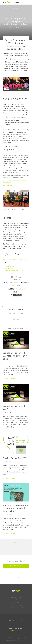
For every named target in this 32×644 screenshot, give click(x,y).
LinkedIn (10, 620)
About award (9, 268)
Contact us (16, 597)
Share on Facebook (18, 313)
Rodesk (15, 641)
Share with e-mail (22, 313)
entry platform (15, 139)
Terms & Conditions (16, 608)
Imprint (16, 602)
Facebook (18, 620)
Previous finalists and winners (14, 270)
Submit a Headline (16, 566)
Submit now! (7, 185)
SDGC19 (14, 159)
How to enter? (9, 266)
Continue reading (9, 379)
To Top (15, 578)
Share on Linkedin (10, 313)
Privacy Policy (16, 605)
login (7, 547)
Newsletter (15, 630)
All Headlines (17, 9)
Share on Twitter (14, 313)
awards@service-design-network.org (15, 259)
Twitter (14, 620)
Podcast (18, 223)
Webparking (22, 641)
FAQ (16, 600)
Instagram (22, 620)
